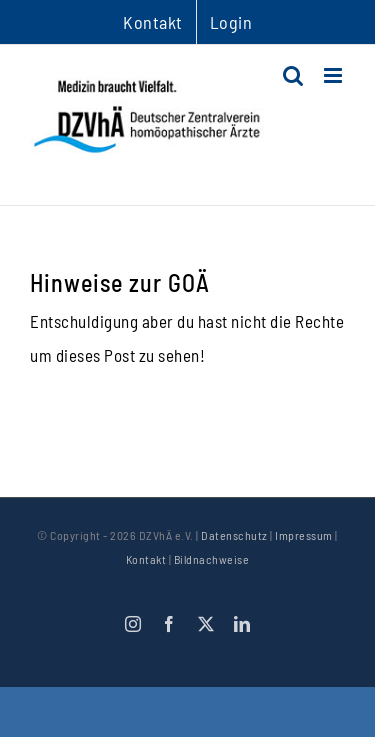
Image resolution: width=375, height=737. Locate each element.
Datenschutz (234, 535)
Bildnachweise (212, 559)
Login (231, 22)
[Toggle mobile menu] (335, 75)
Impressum (304, 535)
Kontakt (146, 559)
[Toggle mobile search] (293, 75)
